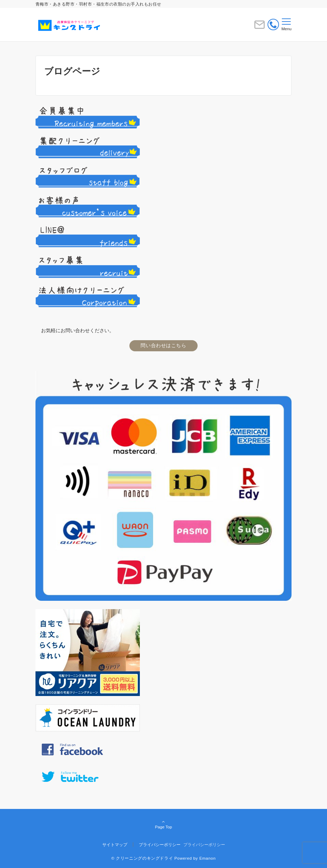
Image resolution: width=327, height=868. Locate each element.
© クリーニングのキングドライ (142, 858)
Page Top (163, 825)
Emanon (208, 858)
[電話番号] (273, 26)
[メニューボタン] (286, 25)
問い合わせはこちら (163, 345)
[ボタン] (260, 28)
